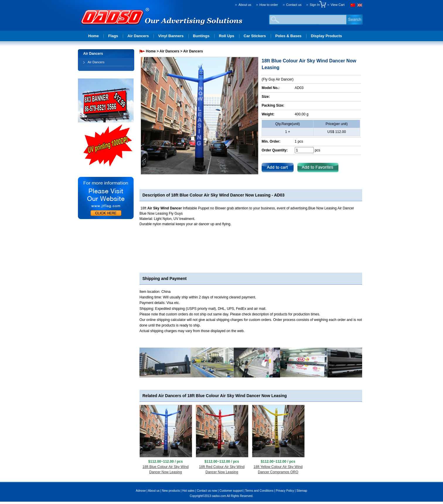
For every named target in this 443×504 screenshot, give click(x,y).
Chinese (353, 6)
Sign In (316, 5)
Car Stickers (255, 36)
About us (245, 5)
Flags (113, 36)
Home (93, 36)
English (359, 6)
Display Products (326, 36)
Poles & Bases (289, 36)
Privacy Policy (285, 491)
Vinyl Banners (171, 36)
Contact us (294, 5)
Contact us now (207, 491)
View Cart (338, 5)
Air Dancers (138, 36)
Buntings (201, 36)
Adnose (141, 491)
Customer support (231, 491)
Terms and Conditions (259, 491)
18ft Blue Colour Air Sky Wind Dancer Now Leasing (221, 195)
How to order (269, 5)
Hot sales (188, 491)
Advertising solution (113, 25)
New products (171, 491)
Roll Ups (227, 36)
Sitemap (302, 491)
